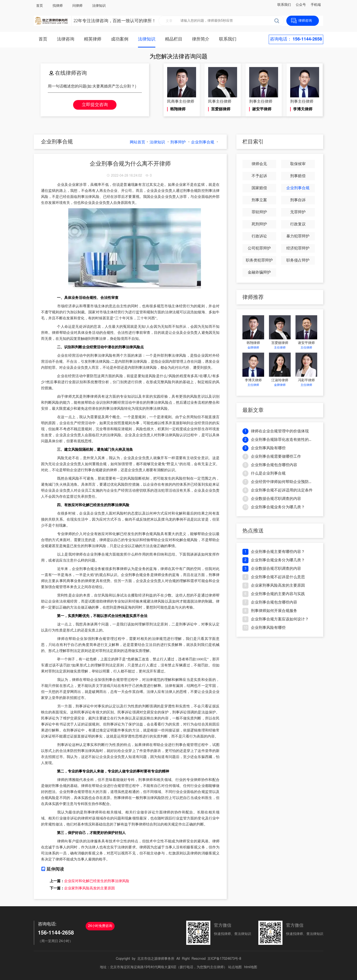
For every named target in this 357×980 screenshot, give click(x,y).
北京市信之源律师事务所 (156, 959)
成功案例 (120, 39)
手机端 (316, 5)
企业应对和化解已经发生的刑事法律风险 (97, 881)
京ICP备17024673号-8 (224, 959)
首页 (40, 6)
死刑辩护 (259, 224)
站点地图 (235, 967)
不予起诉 (259, 176)
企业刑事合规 (203, 142)
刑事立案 (259, 200)
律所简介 (201, 39)
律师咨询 (305, 21)
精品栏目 (174, 39)
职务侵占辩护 (298, 260)
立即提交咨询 (95, 105)
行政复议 (298, 224)
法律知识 (99, 6)
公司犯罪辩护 (259, 248)
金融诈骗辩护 (259, 272)
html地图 (251, 967)
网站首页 (137, 142)
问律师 (77, 6)
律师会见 (259, 164)
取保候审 (298, 164)
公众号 (301, 5)
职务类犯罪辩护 (259, 260)
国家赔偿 (259, 188)
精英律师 (93, 39)
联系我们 (284, 5)
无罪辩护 (298, 212)
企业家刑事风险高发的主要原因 (89, 888)
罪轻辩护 (259, 212)
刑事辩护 (178, 142)
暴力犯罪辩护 (298, 236)
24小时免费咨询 (100, 926)
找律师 (58, 6)
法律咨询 (66, 39)
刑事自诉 (298, 200)
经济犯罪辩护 (298, 248)
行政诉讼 (259, 236)
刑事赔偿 (298, 176)
